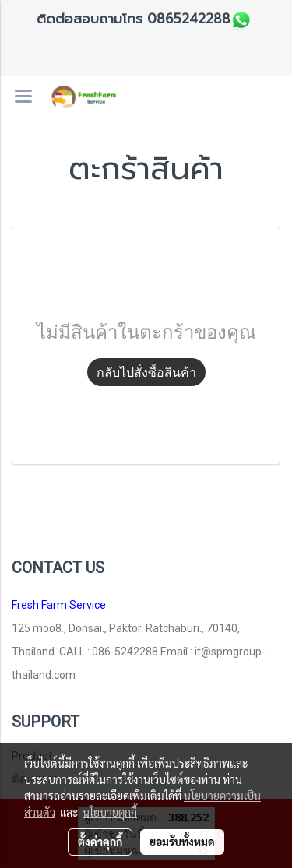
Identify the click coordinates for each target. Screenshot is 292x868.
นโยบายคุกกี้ (110, 812)
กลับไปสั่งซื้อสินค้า (146, 372)
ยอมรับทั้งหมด (182, 842)
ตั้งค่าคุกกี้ (100, 842)
